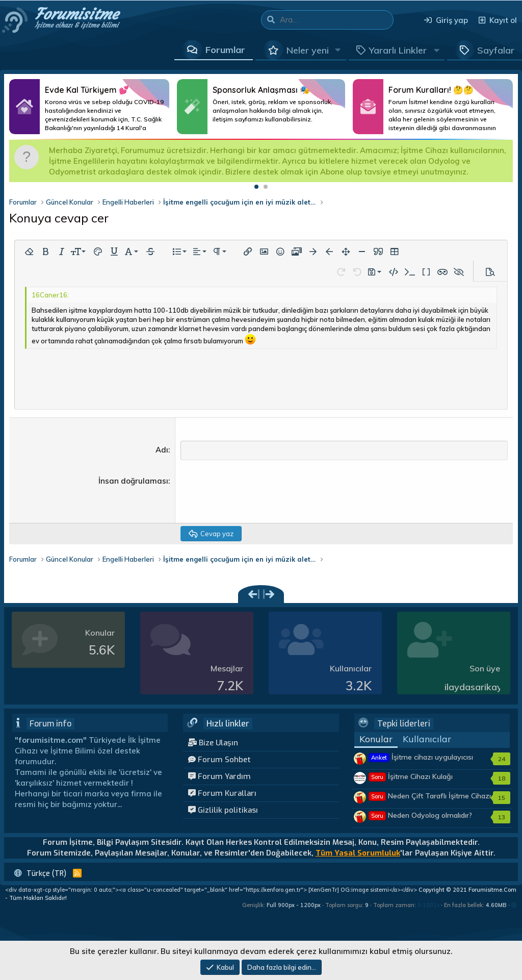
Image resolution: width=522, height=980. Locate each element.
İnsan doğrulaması (133, 481)
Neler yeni (308, 50)
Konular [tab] (376, 740)
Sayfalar (496, 50)
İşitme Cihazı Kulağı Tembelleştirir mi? (411, 782)
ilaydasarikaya (476, 687)
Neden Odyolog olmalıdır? (420, 816)
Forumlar (225, 50)
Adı (162, 450)
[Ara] (336, 20)
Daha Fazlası (89, 107)
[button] (338, 50)
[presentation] (258, 496)
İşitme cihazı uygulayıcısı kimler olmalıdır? (421, 763)
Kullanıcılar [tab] (427, 740)
